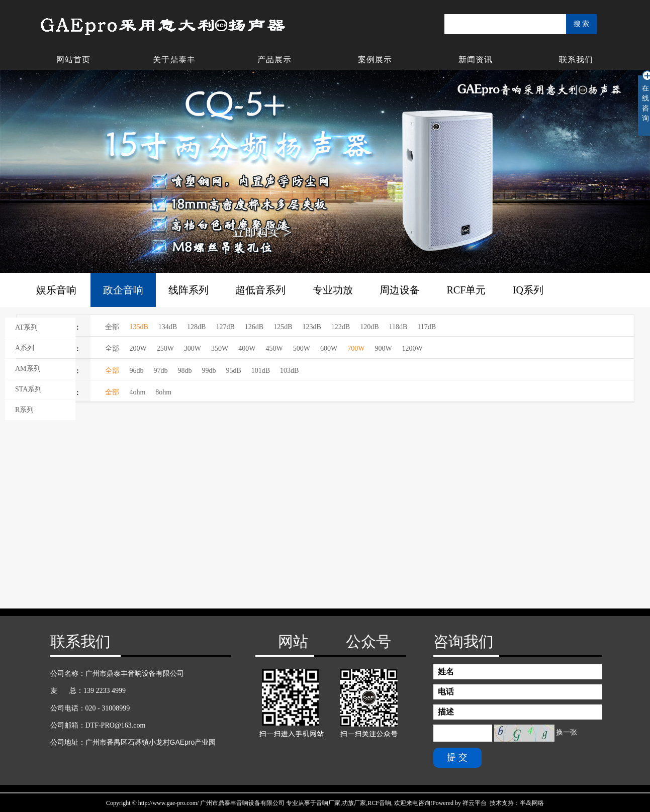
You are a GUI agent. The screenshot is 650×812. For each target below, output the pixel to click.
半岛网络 (532, 803)
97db (160, 371)
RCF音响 (379, 803)
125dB (283, 327)
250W (165, 348)
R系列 (24, 410)
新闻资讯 (476, 60)
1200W (412, 348)
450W (274, 348)
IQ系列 (528, 290)
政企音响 (123, 290)
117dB (427, 327)
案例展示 (375, 60)
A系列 (25, 348)
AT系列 (26, 327)
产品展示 (274, 60)
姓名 (446, 672)
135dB (138, 327)
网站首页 (73, 60)
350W (220, 348)
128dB (196, 327)
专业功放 (333, 290)
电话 (446, 692)
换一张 (567, 733)
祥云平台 (475, 803)
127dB (225, 327)
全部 (112, 327)
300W (193, 348)
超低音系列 (260, 290)
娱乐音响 (56, 290)
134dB (168, 327)
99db (209, 371)
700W (356, 348)
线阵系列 (189, 290)
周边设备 (400, 290)
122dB (341, 327)
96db (136, 371)
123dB (311, 327)
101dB (261, 371)
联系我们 (576, 60)
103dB (289, 371)
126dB (254, 327)
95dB (233, 371)
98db (184, 371)
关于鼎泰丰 (174, 60)
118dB (398, 327)
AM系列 (28, 369)
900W (383, 348)
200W (138, 348)
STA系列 (28, 389)
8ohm (163, 392)
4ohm (137, 392)
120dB (369, 327)
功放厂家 (354, 803)
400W (247, 348)
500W (302, 348)
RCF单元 (467, 290)
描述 (446, 712)
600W (329, 348)
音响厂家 (328, 803)
